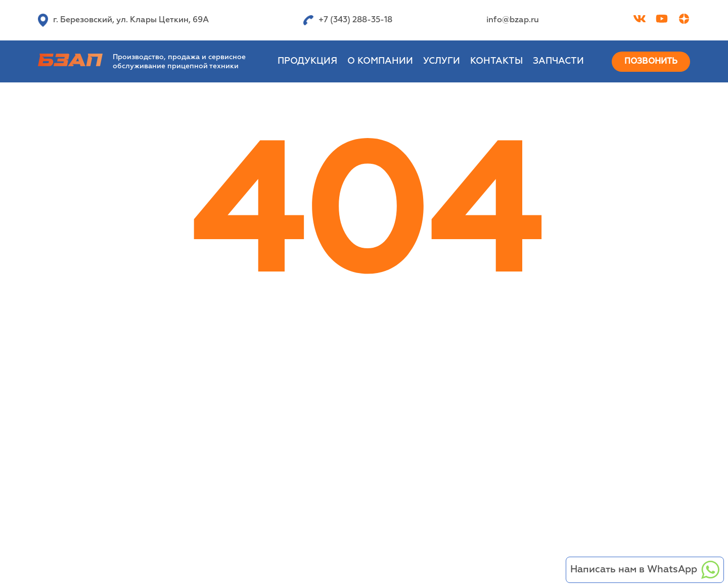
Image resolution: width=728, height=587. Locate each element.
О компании (380, 61)
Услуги (442, 61)
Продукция (307, 61)
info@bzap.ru (513, 20)
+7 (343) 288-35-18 (348, 20)
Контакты (496, 61)
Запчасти (558, 61)
